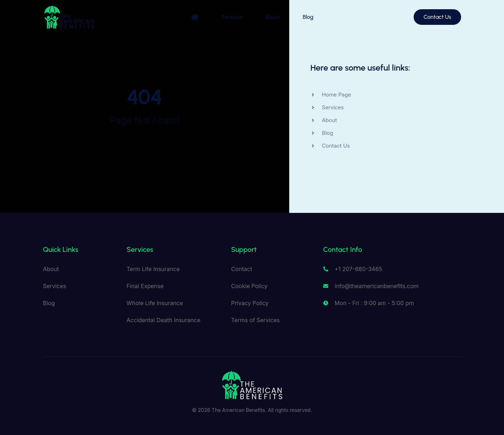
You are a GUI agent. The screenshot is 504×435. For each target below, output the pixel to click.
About (273, 17)
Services (232, 17)
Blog (308, 17)
